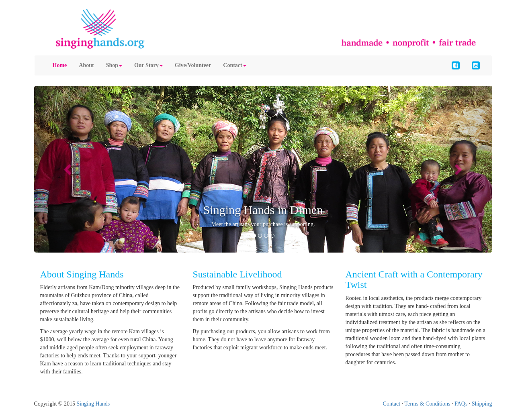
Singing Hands (93, 404)
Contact (392, 404)
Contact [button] (234, 65)
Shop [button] (114, 65)
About (86, 65)
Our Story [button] (148, 65)
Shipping (482, 404)
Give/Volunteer (193, 65)
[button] (69, 169)
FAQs (461, 404)
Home (60, 65)
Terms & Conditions (427, 404)
